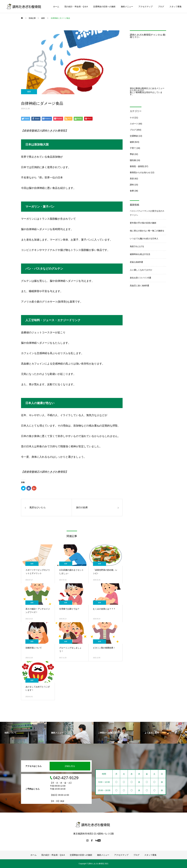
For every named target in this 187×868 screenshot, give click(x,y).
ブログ (161, 7)
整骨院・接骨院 (137, 166)
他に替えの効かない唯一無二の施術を (147, 231)
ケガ (132, 118)
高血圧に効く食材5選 (140, 286)
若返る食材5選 (137, 262)
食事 (132, 191)
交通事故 (134, 136)
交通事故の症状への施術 (104, 7)
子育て (133, 148)
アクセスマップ (146, 7)
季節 (132, 154)
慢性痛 (133, 160)
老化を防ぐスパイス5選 (141, 278)
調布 (132, 185)
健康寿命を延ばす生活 (140, 254)
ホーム (56, 7)
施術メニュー (127, 7)
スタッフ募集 (176, 7)
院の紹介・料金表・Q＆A (76, 7)
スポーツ (134, 124)
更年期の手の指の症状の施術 (143, 223)
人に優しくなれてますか (141, 270)
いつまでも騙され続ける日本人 (144, 239)
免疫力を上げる (137, 246)
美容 (132, 179)
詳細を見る (70, 766)
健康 (29, 92)
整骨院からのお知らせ (140, 172)
